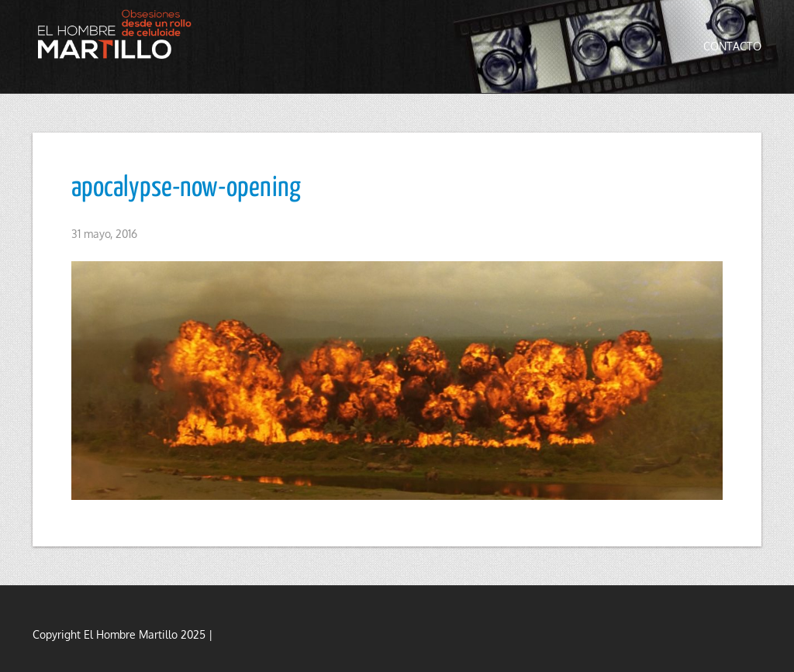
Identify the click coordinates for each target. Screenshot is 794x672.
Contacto (732, 46)
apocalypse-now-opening (186, 188)
